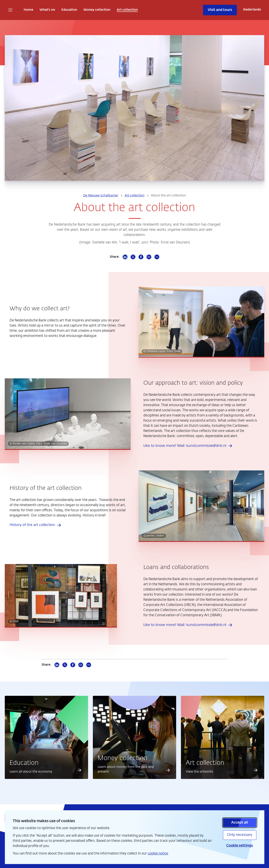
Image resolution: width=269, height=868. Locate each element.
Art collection (127, 10)
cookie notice (158, 854)
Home (28, 10)
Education (69, 10)
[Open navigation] (10, 10)
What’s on (47, 10)
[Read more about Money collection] (168, 770)
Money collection (97, 10)
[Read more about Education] (79, 770)
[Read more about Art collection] (255, 770)
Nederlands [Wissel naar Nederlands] (252, 10)
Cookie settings (240, 846)
